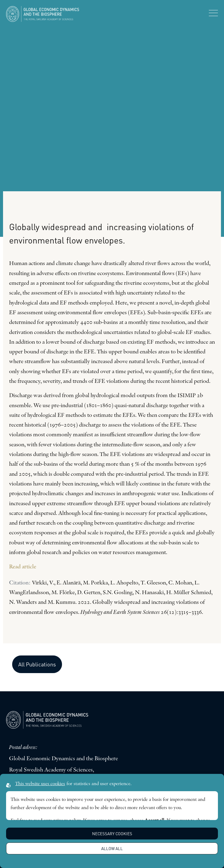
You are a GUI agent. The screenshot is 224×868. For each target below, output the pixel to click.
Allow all (112, 848)
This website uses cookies (40, 784)
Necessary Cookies (112, 834)
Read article (23, 567)
